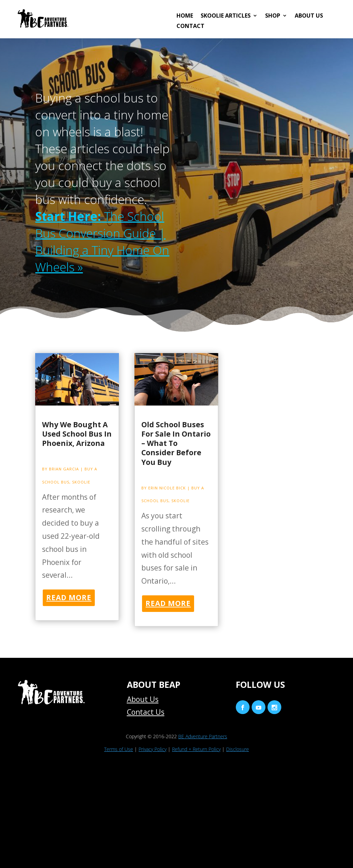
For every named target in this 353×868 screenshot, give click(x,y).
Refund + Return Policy (196, 749)
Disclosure (238, 749)
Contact (190, 27)
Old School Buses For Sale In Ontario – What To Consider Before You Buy (176, 443)
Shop (273, 16)
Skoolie (81, 482)
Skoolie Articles (226, 16)
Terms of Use (119, 749)
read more (69, 597)
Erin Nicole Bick (167, 488)
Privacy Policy (153, 749)
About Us (309, 16)
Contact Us (146, 712)
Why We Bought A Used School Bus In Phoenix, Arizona (77, 434)
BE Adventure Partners (203, 736)
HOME (185, 16)
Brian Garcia (64, 469)
